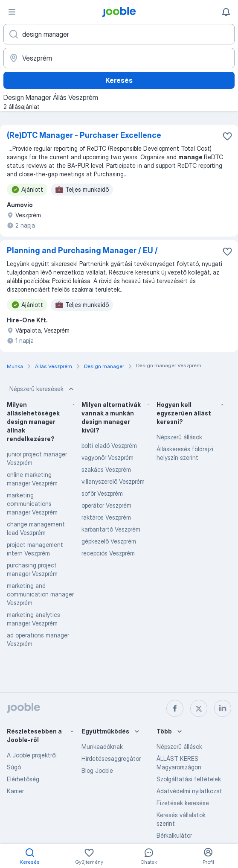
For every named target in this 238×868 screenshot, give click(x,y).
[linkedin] (223, 708)
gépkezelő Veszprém (109, 541)
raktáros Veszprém (106, 517)
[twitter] (199, 708)
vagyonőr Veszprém (107, 457)
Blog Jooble (97, 770)
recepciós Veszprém (108, 553)
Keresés (119, 80)
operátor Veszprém (106, 505)
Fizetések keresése (183, 803)
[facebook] (175, 708)
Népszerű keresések (42, 389)
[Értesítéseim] (226, 12)
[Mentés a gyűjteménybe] (227, 136)
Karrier (15, 791)
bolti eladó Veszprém (109, 446)
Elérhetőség (23, 779)
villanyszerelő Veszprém (113, 481)
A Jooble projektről (32, 755)
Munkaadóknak (102, 747)
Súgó (14, 767)
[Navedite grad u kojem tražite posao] (119, 58)
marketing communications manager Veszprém (32, 504)
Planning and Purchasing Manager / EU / (82, 250)
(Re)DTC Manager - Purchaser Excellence (84, 135)
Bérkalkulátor (174, 835)
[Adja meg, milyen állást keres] (119, 34)
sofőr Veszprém (102, 493)
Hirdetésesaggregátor (111, 758)
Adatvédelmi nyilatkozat (189, 791)
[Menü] (12, 12)
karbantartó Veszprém (111, 529)
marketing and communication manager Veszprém (40, 594)
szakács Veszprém (106, 469)
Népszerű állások (179, 437)
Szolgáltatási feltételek (189, 779)
